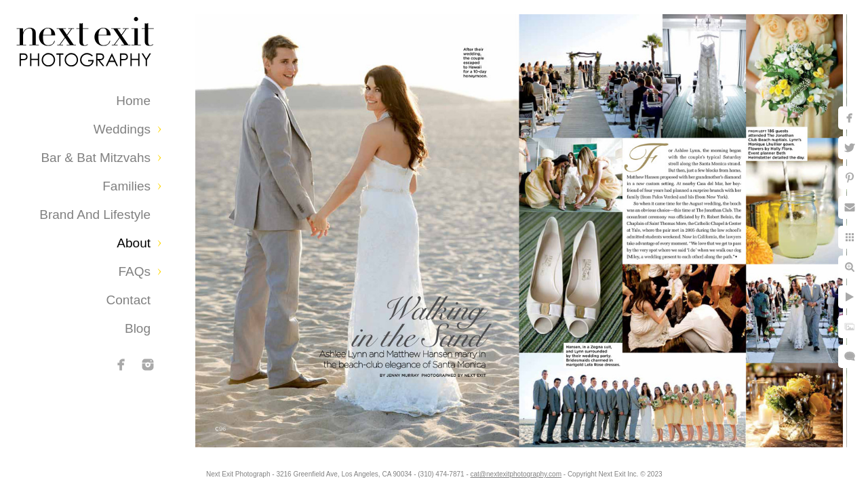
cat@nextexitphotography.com (527, 471)
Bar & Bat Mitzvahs (96, 158)
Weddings (122, 129)
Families (126, 186)
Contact (129, 300)
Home (133, 101)
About (134, 243)
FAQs (134, 271)
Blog (138, 328)
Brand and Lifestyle (95, 215)
